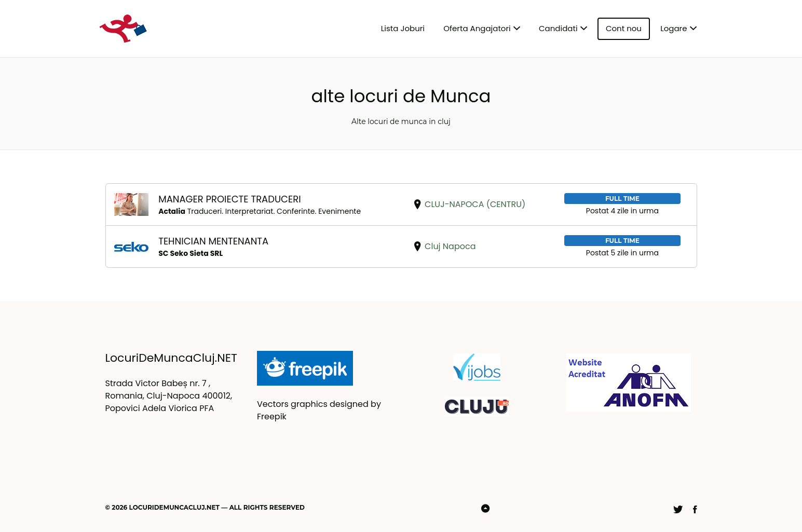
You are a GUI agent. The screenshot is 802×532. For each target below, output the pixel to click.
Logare (674, 28)
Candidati (558, 28)
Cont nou (624, 28)
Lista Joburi (403, 28)
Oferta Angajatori (477, 28)
